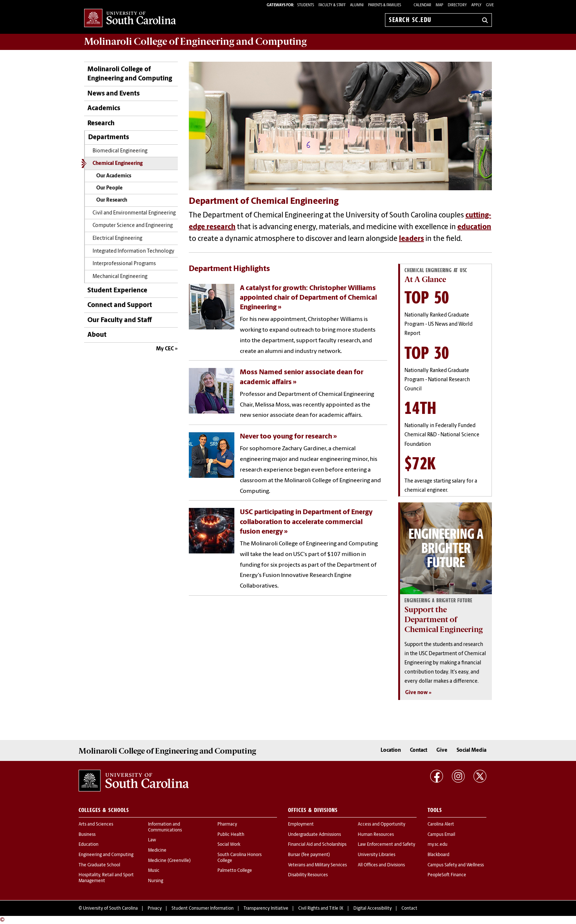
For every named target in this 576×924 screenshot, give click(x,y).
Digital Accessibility (372, 909)
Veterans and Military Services (317, 865)
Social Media (471, 750)
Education (89, 845)
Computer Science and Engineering (133, 226)
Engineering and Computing (106, 855)
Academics (104, 109)
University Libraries (377, 855)
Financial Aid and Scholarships (317, 845)
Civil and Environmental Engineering (134, 213)
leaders (411, 239)
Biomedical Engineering (120, 151)
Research (101, 124)
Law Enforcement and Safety (386, 845)
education (474, 227)
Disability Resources (308, 875)
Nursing (156, 881)
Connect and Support (120, 305)
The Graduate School (99, 865)
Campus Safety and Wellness (456, 865)
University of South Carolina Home (130, 19)
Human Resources (376, 835)
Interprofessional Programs (124, 264)
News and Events (114, 94)
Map (440, 5)
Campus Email (441, 835)
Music (154, 871)
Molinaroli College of (195, 41)
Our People (109, 188)
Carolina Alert (441, 824)
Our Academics (114, 176)
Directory (457, 5)
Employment (301, 824)
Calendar (422, 5)
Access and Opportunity (381, 824)
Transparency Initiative (266, 909)
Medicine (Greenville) (169, 861)
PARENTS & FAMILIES (385, 5)
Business (87, 835)
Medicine (157, 851)
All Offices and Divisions (381, 865)
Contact (419, 750)
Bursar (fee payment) (309, 855)
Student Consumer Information (203, 909)
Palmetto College (235, 871)
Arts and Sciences (96, 824)
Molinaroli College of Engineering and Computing (130, 74)
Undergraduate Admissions (314, 835)
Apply (476, 5)
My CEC (165, 349)
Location (391, 750)
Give (490, 5)
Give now (416, 693)
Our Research (112, 200)
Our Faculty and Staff (120, 320)
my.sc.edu (438, 845)
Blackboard (438, 855)
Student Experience (117, 291)
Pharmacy (227, 824)
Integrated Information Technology (134, 251)
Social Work (229, 845)
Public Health (231, 835)
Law (152, 840)
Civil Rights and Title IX (321, 909)
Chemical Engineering (118, 164)
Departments (109, 138)
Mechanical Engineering (120, 277)
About (97, 335)
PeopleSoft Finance (447, 875)
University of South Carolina (110, 909)
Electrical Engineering (117, 239)
